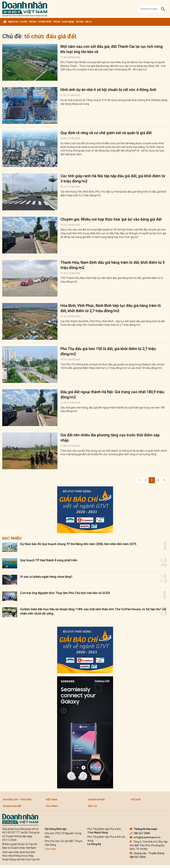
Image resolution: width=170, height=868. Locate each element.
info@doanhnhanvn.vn (145, 837)
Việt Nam (33, 22)
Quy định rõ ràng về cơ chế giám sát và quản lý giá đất (106, 133)
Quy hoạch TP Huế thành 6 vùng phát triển (49, 560)
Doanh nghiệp (68, 22)
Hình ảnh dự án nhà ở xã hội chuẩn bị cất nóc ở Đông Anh (108, 90)
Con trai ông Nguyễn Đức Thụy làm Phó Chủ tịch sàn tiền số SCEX (65, 593)
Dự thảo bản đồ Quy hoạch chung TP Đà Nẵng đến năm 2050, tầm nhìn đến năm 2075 (78, 544)
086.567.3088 (140, 833)
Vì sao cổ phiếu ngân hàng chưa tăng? (46, 577)
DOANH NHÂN (45, 22)
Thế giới (56, 22)
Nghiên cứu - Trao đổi (18, 22)
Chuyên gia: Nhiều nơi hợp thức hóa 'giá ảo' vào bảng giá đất (111, 219)
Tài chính (80, 22)
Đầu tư (88, 22)
